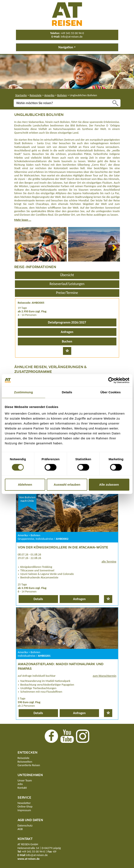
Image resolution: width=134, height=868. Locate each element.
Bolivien (62, 95)
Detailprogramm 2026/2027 (67, 322)
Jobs (20, 784)
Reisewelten (25, 762)
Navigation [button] (66, 47)
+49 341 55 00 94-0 (72, 33)
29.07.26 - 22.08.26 (30, 558)
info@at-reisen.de (72, 37)
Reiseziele (36, 95)
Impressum (24, 810)
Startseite (21, 95)
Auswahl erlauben (67, 485)
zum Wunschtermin (105, 676)
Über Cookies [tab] (111, 392)
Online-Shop (25, 806)
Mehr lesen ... (23, 220)
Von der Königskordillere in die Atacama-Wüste (63, 547)
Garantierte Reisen (29, 765)
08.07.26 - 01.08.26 (30, 554)
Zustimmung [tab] (24, 392)
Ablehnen (25, 485)
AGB (20, 829)
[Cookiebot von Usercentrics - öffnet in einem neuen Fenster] (111, 380)
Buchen (67, 341)
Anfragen (67, 332)
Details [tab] (67, 392)
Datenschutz (25, 825)
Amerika (49, 95)
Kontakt (22, 788)
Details (38, 599)
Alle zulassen (109, 485)
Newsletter (24, 803)
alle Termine (109, 561)
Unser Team (25, 780)
